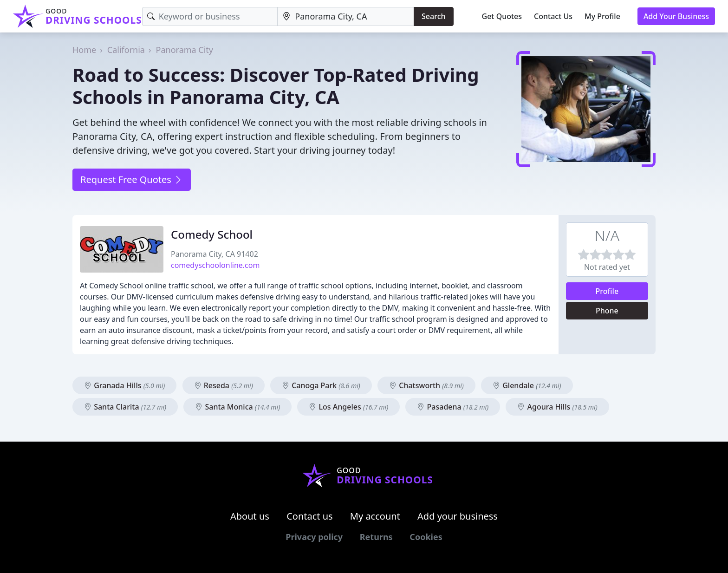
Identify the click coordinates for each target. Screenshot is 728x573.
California (126, 50)
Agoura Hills (557, 407)
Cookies (426, 537)
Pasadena (453, 407)
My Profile (602, 16)
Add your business (458, 516)
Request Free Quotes (132, 179)
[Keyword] (210, 16)
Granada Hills (124, 385)
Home (84, 50)
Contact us (310, 516)
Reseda (224, 385)
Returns (376, 537)
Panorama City (185, 50)
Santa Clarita (125, 407)
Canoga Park (321, 385)
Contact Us (553, 16)
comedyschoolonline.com (215, 265)
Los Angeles (348, 407)
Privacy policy (314, 537)
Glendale (527, 385)
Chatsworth (426, 385)
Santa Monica (237, 407)
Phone (607, 311)
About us (250, 516)
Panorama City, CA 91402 (214, 254)
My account (375, 516)
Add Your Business (676, 16)
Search (433, 16)
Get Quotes (502, 16)
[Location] (346, 16)
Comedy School (212, 234)
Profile (607, 291)
